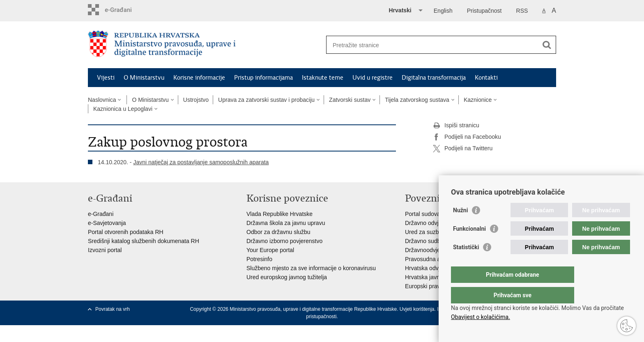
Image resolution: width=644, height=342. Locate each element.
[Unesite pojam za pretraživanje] (432, 45)
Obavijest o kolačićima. (481, 317)
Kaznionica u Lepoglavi (123, 109)
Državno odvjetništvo (432, 223)
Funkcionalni (469, 245)
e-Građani (101, 214)
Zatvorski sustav (350, 100)
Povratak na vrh (113, 309)
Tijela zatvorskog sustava (417, 100)
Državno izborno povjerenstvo (284, 241)
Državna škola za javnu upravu (286, 223)
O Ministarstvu (144, 78)
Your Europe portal (270, 250)
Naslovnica (102, 100)
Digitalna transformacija (434, 78)
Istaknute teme (323, 78)
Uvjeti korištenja (417, 309)
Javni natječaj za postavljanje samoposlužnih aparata (201, 162)
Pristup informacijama (263, 78)
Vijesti (106, 78)
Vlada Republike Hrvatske (279, 214)
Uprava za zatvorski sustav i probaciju (266, 100)
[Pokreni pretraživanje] (547, 45)
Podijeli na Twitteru (463, 149)
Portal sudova (423, 214)
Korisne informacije (199, 78)
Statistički (466, 264)
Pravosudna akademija (434, 259)
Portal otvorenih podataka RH (126, 232)
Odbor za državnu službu (278, 232)
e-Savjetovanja (107, 223)
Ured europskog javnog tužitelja (287, 277)
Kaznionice (478, 100)
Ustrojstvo (196, 100)
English (443, 11)
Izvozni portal (105, 250)
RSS (522, 11)
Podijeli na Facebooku (467, 137)
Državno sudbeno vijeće (436, 241)
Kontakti (486, 78)
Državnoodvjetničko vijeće (438, 250)
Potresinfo (259, 259)
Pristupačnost (484, 11)
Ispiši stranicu (456, 126)
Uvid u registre (373, 78)
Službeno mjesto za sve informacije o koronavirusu (311, 268)
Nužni (460, 227)
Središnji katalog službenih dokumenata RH (144, 241)
